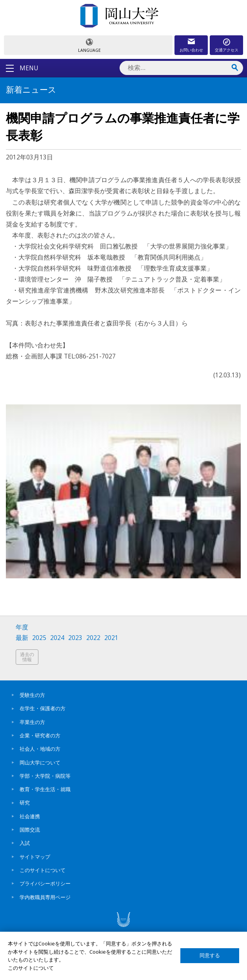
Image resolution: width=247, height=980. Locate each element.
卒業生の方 (32, 722)
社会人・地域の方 (40, 749)
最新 (22, 638)
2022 (93, 638)
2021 (111, 638)
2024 (57, 638)
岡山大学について (40, 762)
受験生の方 (32, 695)
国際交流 (30, 830)
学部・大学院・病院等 (45, 776)
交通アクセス (227, 50)
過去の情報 (27, 657)
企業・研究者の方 (40, 735)
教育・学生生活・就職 (45, 789)
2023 (75, 638)
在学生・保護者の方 (43, 708)
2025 (39, 638)
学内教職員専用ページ (45, 897)
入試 (25, 843)
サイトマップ (35, 857)
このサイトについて (43, 870)
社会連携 (30, 816)
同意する (210, 955)
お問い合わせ (191, 50)
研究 (25, 803)
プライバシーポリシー (45, 883)
